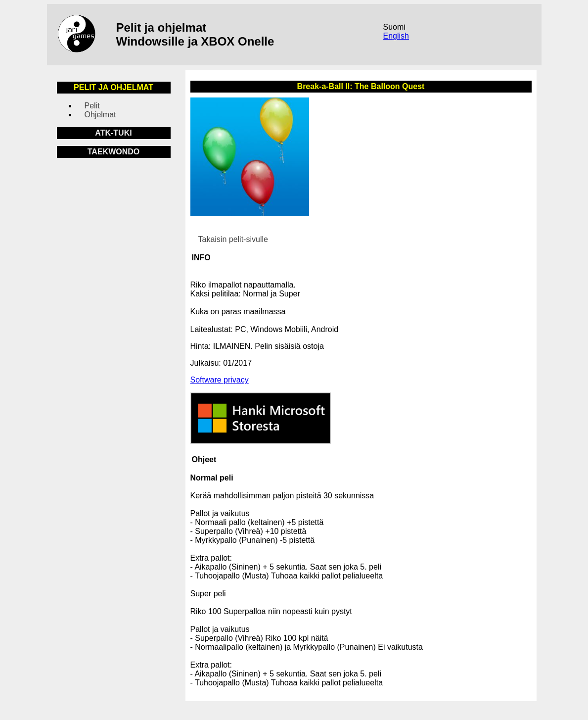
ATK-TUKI (113, 133)
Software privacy (220, 380)
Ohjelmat (100, 115)
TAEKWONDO (113, 152)
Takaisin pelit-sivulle (233, 239)
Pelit (92, 106)
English (396, 36)
